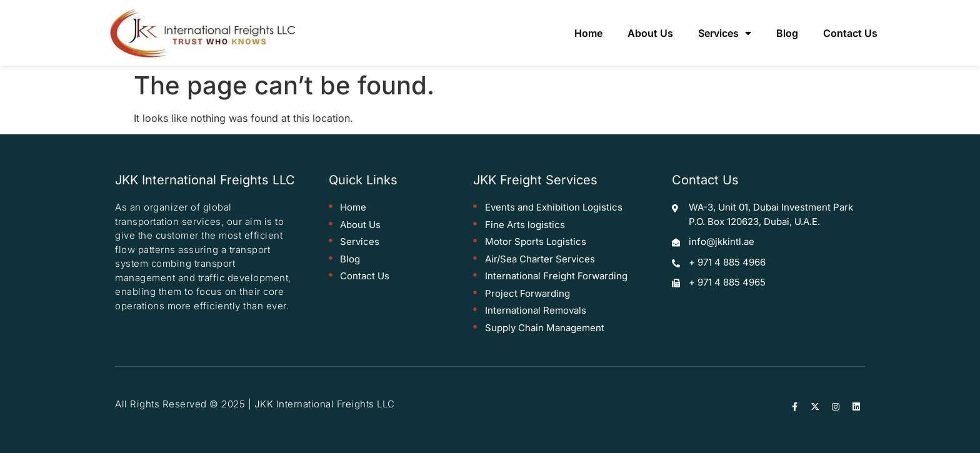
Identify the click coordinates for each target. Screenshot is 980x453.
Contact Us (850, 33)
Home (588, 33)
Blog (787, 33)
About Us (650, 33)
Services (725, 33)
